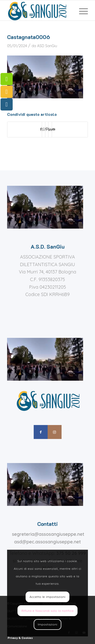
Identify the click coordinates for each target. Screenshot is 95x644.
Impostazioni (48, 624)
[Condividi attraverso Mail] (54, 130)
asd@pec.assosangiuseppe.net (48, 542)
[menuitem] (81, 10)
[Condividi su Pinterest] (47, 130)
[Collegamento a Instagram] (55, 432)
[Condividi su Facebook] (41, 130)
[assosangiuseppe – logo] (39, 10)
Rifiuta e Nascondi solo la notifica (48, 611)
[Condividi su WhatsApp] (44, 130)
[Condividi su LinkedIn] (50, 130)
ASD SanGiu (47, 46)
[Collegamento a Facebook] (41, 432)
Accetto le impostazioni (47, 597)
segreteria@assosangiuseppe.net (48, 534)
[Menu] (81, 10)
